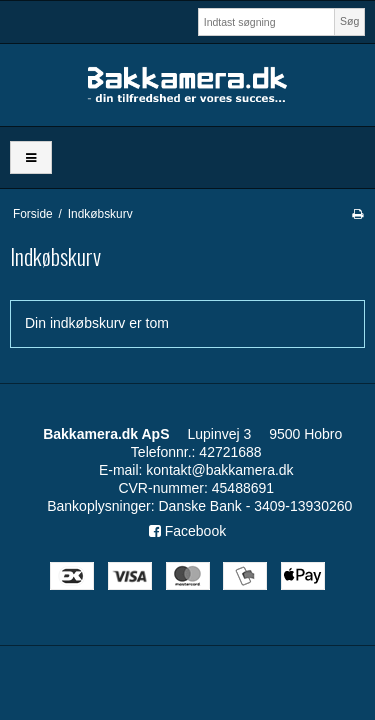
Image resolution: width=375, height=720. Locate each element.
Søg (349, 21)
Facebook (187, 531)
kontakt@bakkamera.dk (219, 470)
